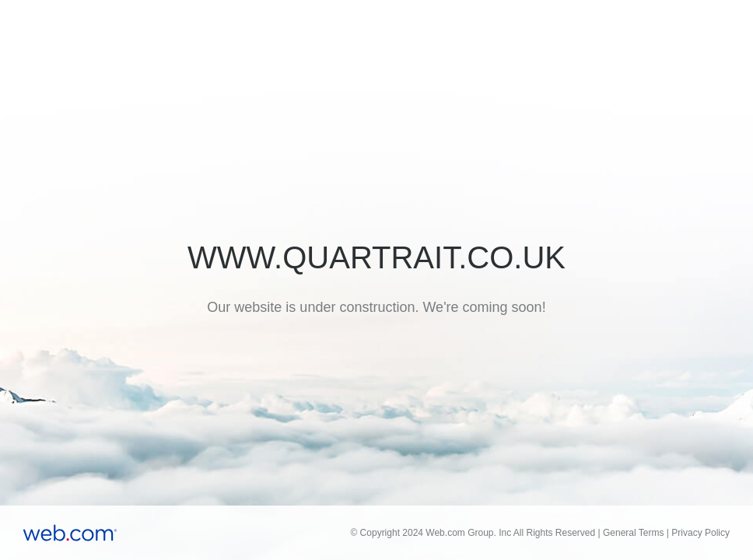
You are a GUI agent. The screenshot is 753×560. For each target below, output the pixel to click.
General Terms (633, 533)
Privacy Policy (700, 533)
